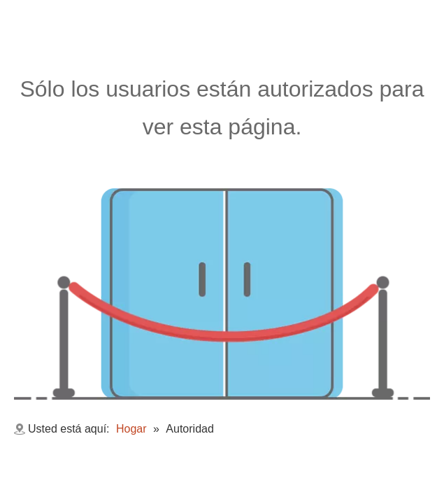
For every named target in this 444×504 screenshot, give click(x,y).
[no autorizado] (222, 294)
